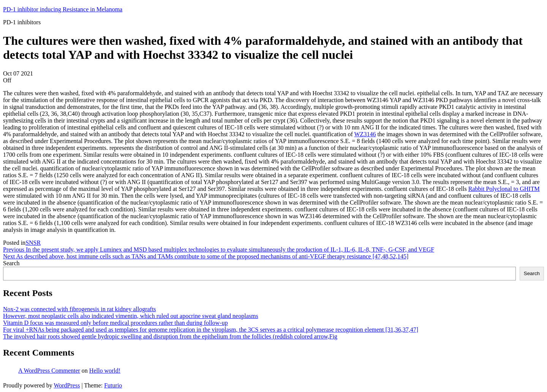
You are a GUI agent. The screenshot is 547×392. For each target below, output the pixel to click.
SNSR (33, 243)
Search (11, 263)
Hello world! (105, 371)
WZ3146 (365, 134)
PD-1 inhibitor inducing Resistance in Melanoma (63, 9)
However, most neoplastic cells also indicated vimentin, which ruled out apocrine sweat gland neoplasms (131, 316)
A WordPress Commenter (49, 371)
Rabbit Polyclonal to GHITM (504, 189)
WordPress (67, 385)
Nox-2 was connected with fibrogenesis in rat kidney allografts (80, 309)
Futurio (113, 385)
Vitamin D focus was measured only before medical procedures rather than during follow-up (115, 323)
